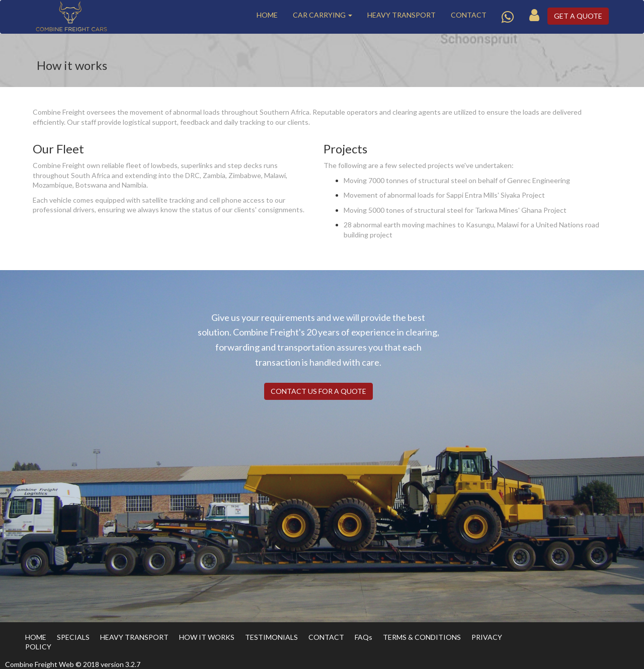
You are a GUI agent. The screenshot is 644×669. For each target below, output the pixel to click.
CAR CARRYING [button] (323, 15)
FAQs (364, 637)
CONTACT (469, 15)
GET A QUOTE (578, 16)
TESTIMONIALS (271, 637)
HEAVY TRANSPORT (401, 15)
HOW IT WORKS (207, 637)
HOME (267, 15)
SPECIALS (73, 637)
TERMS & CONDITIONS (422, 637)
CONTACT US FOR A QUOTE (318, 391)
